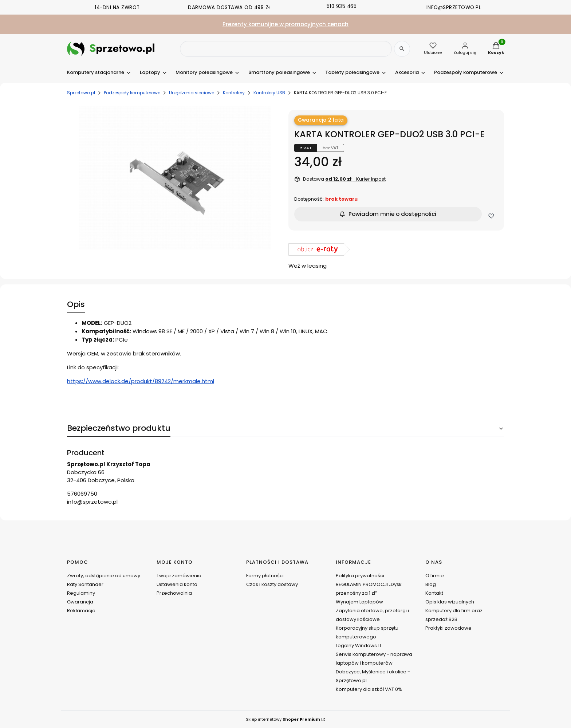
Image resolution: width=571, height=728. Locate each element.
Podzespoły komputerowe (132, 93)
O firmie (435, 576)
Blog (431, 584)
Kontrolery (234, 93)
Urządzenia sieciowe (192, 93)
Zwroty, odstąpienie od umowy (104, 576)
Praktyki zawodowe (448, 628)
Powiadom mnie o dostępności (388, 214)
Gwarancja (80, 602)
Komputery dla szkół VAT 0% (369, 689)
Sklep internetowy (283, 719)
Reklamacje (81, 611)
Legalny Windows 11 (358, 646)
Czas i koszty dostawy (272, 584)
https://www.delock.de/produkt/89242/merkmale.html (141, 381)
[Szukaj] (402, 49)
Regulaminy (81, 593)
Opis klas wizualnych (450, 602)
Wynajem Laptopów (359, 602)
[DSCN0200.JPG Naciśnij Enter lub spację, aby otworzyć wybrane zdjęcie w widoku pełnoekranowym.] (175, 178)
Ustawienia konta (177, 584)
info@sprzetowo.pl (92, 502)
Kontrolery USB (269, 93)
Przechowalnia (174, 593)
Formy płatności (265, 576)
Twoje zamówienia (179, 576)
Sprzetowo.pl (81, 93)
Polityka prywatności (360, 576)
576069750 (82, 494)
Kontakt (434, 593)
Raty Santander (85, 584)
